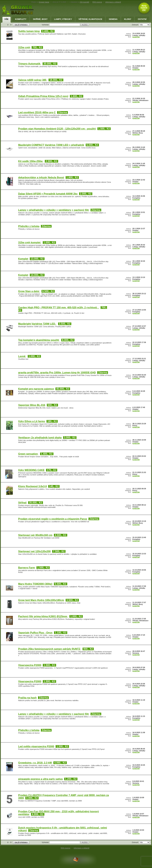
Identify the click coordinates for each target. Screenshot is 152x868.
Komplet (23, 259)
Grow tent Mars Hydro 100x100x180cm (41, 600)
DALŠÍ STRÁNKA (21, 25)
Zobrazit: (135, 25)
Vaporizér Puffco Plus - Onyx (35, 633)
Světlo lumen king (29, 31)
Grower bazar (44, 2)
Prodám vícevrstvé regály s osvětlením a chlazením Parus (53, 519)
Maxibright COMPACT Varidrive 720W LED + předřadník (51, 145)
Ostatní (142, 19)
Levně (22, 356)
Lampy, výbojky (63, 19)
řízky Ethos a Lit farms (32, 421)
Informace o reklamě (81, 848)
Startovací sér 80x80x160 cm (35, 535)
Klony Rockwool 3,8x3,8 (32, 486)
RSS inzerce (97, 2)
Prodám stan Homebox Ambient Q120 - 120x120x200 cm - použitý (57, 129)
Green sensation (28, 454)
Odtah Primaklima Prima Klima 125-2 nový (43, 96)
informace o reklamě (113, 2)
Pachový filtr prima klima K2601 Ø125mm (43, 616)
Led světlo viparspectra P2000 (36, 746)
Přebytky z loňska (29, 226)
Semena (113, 19)
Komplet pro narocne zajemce (36, 389)
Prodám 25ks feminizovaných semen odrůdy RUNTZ (50, 649)
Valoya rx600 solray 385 (33, 80)
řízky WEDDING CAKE (31, 470)
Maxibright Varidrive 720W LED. (37, 324)
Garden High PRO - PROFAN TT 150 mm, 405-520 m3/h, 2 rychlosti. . (59, 308)
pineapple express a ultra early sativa (40, 779)
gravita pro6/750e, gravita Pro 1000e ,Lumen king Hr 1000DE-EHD (57, 373)
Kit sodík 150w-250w (31, 161)
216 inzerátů (85, 2)
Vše (6, 19)
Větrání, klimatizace (90, 19)
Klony (128, 19)
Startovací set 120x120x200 (34, 551)
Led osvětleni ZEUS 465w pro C (37, 112)
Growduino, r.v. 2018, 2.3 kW (35, 763)
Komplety (21, 19)
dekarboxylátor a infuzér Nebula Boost (41, 177)
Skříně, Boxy (40, 19)
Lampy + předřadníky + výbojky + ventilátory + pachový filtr (54, 210)
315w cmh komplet (30, 243)
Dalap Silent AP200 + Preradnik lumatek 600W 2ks (48, 194)
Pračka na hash (27, 698)
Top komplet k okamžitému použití (39, 340)
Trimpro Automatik (30, 64)
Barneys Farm (27, 568)
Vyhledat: (46, 25)
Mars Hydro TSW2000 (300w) (35, 584)
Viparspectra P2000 (30, 665)
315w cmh (24, 47)
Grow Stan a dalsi (29, 291)
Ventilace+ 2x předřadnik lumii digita (40, 438)
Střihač (22, 503)
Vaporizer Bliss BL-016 (32, 405)
